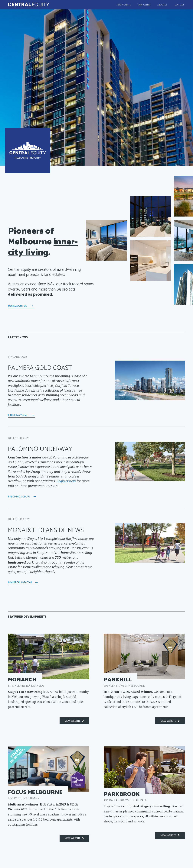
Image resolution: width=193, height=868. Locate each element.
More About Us (21, 305)
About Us (162, 5)
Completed (144, 5)
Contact (180, 5)
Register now (66, 477)
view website (74, 712)
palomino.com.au (22, 491)
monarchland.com (23, 576)
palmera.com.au (21, 412)
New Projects (124, 5)
